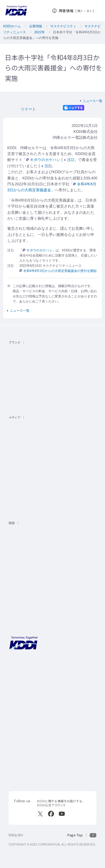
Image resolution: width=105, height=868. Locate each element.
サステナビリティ (63, 26)
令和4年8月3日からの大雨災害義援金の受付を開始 (58, 271)
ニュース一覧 (93, 101)
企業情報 (36, 26)
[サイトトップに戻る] (16, 11)
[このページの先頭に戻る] (82, 835)
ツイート (28, 109)
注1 (69, 160)
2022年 (40, 32)
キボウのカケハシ (43, 160)
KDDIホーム (12, 26)
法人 (89, 11)
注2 (46, 166)
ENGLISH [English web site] (16, 835)
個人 (80, 11)
